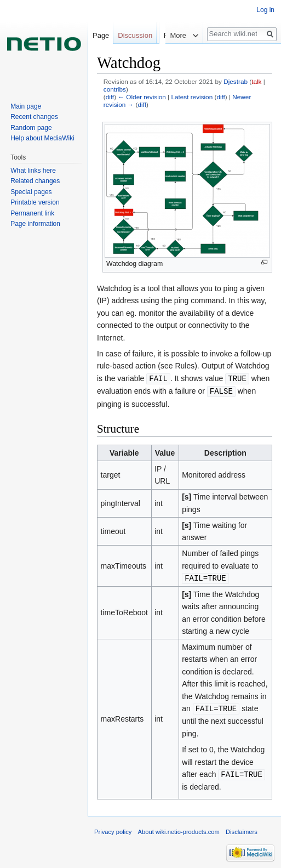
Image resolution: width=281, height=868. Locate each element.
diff (110, 97)
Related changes (35, 181)
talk (256, 81)
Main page (26, 106)
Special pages (31, 192)
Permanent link (32, 213)
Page (101, 35)
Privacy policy (113, 829)
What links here (33, 171)
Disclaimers (242, 829)
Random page (31, 128)
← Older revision (142, 97)
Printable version (35, 202)
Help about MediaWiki (42, 138)
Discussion (135, 35)
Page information (35, 224)
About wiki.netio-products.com (179, 829)
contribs (115, 89)
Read (156, 57)
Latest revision (192, 97)
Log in (265, 10)
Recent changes (34, 117)
